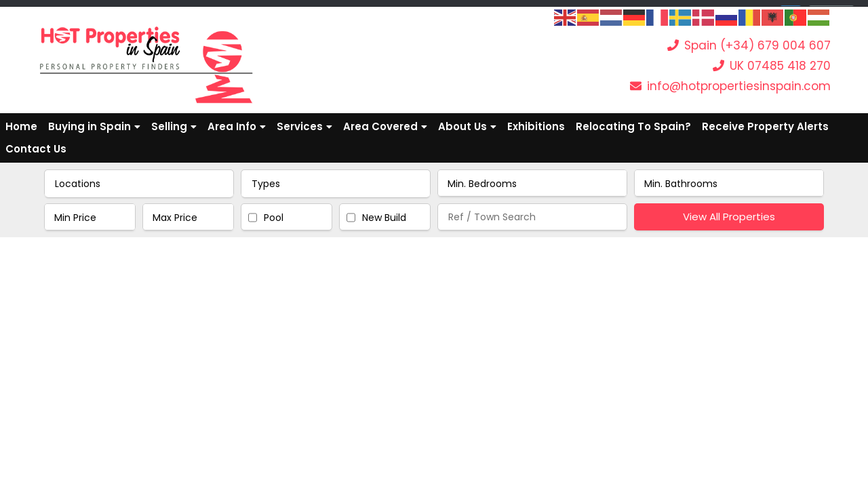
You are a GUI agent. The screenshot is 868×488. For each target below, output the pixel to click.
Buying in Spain (94, 126)
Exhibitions (536, 126)
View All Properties (729, 217)
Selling (174, 126)
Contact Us (36, 149)
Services (304, 126)
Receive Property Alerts (765, 126)
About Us (467, 126)
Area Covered (385, 126)
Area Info (237, 126)
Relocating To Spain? (633, 126)
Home (21, 126)
